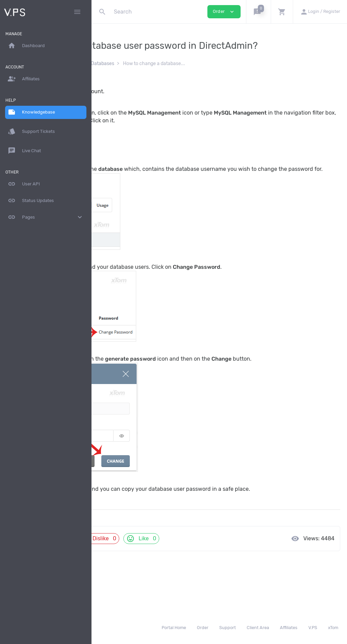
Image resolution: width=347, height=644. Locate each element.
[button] (258, 12)
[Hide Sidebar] (77, 12)
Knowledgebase (121, 74)
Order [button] (224, 12)
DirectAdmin (160, 74)
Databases (194, 74)
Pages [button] (46, 217)
